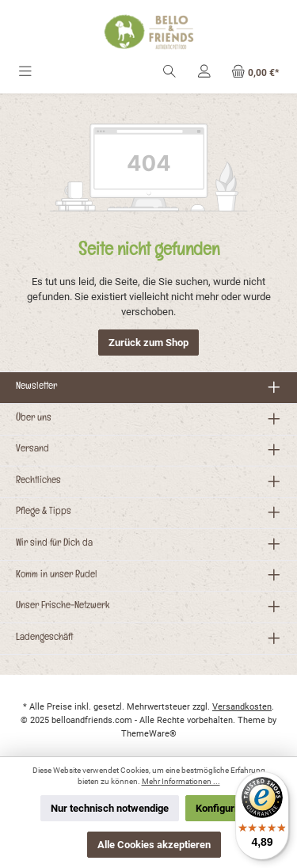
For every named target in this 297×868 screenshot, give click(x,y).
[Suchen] (169, 72)
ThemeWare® (149, 734)
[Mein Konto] (204, 72)
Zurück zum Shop (148, 343)
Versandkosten (242, 707)
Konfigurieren (227, 808)
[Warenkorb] (255, 72)
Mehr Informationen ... (181, 781)
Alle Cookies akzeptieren (154, 845)
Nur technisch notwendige (110, 808)
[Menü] (25, 72)
